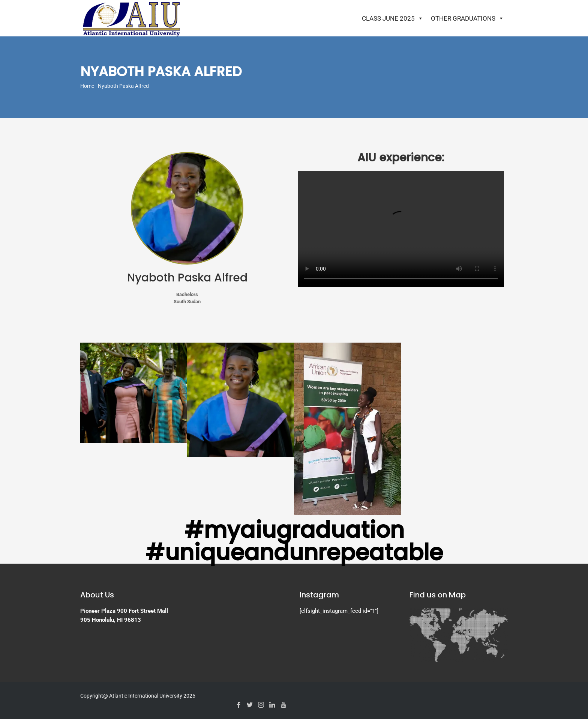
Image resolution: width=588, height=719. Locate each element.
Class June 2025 (393, 18)
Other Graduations (467, 18)
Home (87, 86)
